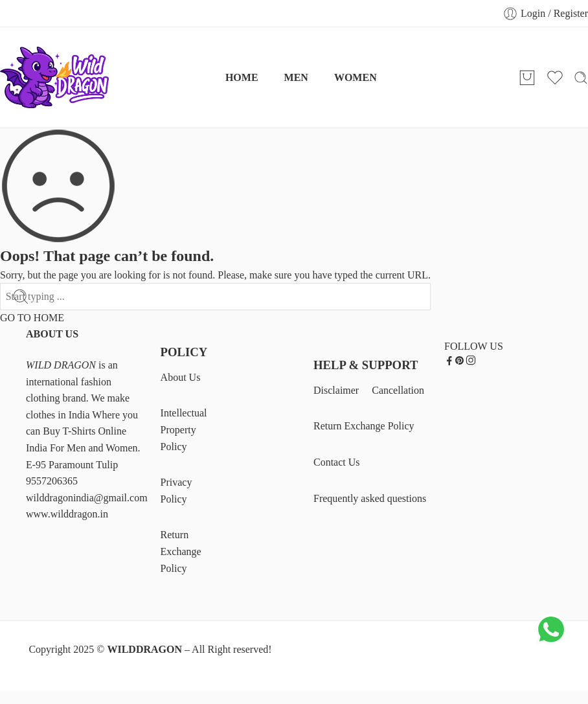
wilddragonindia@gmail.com (87, 498)
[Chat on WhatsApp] (551, 642)
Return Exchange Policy (181, 551)
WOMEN (356, 77)
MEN (296, 77)
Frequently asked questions (370, 498)
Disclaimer (336, 390)
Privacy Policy (176, 491)
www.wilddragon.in (67, 514)
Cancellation (398, 390)
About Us (181, 377)
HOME (242, 77)
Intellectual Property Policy (184, 429)
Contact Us (337, 462)
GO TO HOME (32, 318)
